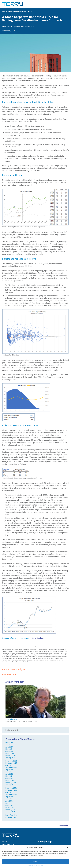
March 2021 (10, 808)
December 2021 (11, 788)
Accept (35, 862)
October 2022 (10, 765)
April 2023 (9, 751)
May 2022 (9, 776)
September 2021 (11, 794)
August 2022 (10, 770)
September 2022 (11, 767)
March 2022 (10, 780)
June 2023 (9, 747)
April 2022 (9, 778)
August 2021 (10, 797)
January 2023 (10, 758)
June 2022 (9, 774)
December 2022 (11, 761)
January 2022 (10, 785)
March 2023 (10, 753)
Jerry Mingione (38, 638)
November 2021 (11, 790)
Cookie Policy (31, 866)
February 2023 (11, 756)
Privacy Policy (40, 866)
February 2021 (11, 810)
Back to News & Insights (14, 669)
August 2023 (10, 742)
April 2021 (9, 805)
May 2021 (9, 803)
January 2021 (10, 812)
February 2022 (11, 783)
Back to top (63, 826)
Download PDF (9, 674)
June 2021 (9, 801)
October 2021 (10, 792)
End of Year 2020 (11, 815)
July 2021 (9, 799)
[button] (68, 847)
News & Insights (8, 844)
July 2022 (9, 772)
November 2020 (11, 817)
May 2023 (9, 749)
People (5, 841)
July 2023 (9, 745)
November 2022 (11, 763)
